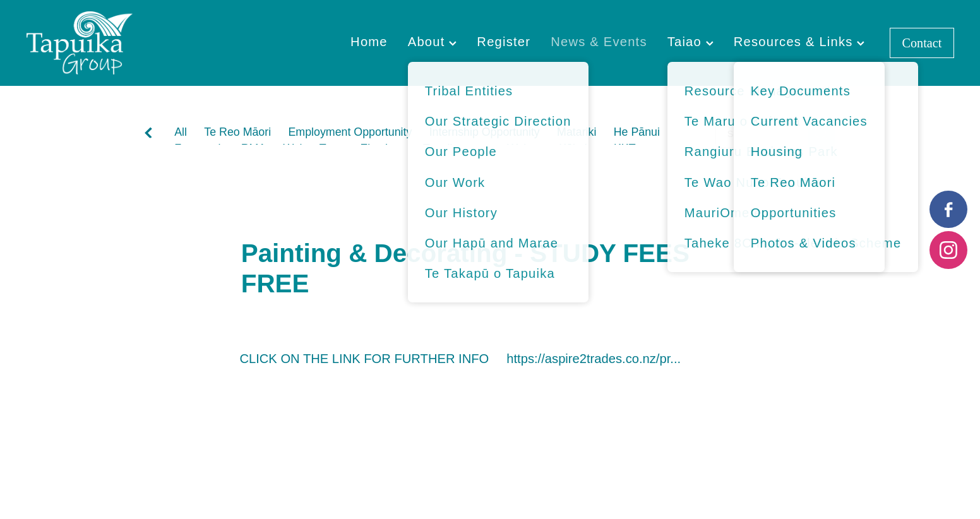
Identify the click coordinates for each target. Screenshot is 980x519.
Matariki (577, 132)
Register (504, 42)
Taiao (690, 42)
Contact (922, 43)
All (181, 132)
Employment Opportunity (350, 132)
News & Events (599, 42)
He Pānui (637, 132)
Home (369, 42)
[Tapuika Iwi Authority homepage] (119, 43)
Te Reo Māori (237, 132)
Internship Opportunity (485, 132)
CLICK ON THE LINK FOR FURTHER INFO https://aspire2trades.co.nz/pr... (460, 359)
